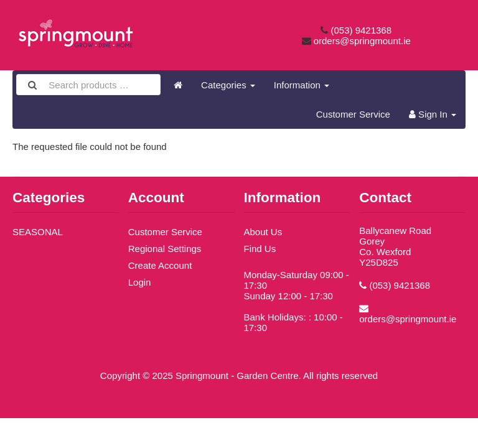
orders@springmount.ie (362, 41)
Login (140, 282)
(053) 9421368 (361, 30)
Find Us (260, 249)
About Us (263, 232)
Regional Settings (165, 249)
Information (302, 85)
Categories (228, 85)
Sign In (433, 114)
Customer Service (353, 114)
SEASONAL (38, 232)
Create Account (160, 265)
